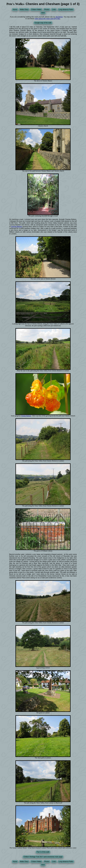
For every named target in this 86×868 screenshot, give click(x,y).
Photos (47, 10)
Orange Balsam (17, 227)
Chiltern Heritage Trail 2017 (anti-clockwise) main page (43, 857)
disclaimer (59, 17)
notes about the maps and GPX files (47, 19)
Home (15, 10)
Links (54, 10)
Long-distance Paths (66, 10)
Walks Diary (24, 10)
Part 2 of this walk (43, 852)
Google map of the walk (43, 23)
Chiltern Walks (36, 10)
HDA (43, 13)
